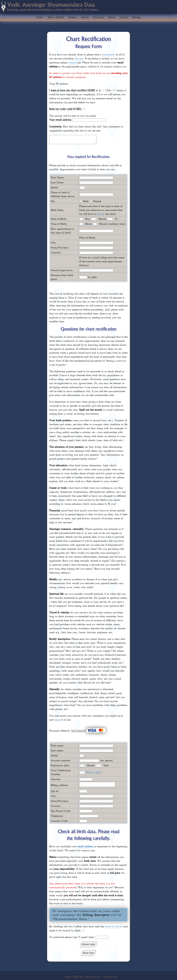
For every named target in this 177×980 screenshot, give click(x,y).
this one (79, 58)
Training (136, 17)
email (58, 721)
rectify (101, 215)
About (112, 17)
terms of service (114, 929)
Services (72, 17)
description (109, 54)
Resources (99, 17)
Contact (124, 17)
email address (85, 849)
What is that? (94, 774)
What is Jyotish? (56, 17)
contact (72, 62)
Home (40, 17)
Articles (85, 17)
